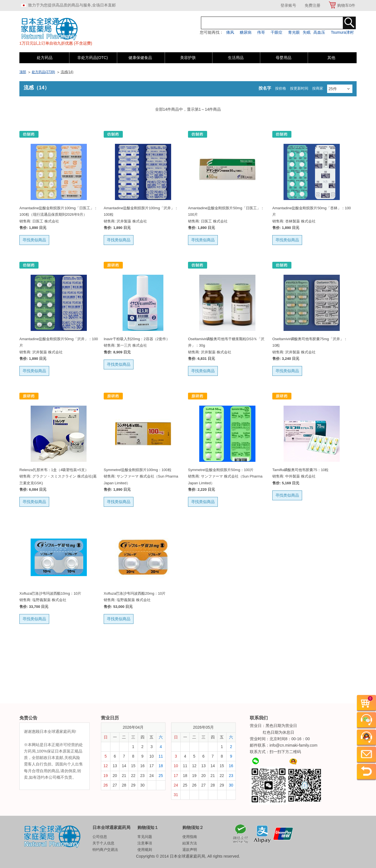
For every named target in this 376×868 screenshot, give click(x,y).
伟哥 (261, 32)
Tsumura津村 (342, 32)
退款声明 (190, 850)
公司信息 (100, 837)
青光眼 (294, 32)
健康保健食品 (140, 58)
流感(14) (67, 72)
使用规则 (145, 850)
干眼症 (277, 32)
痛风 (230, 32)
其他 (331, 58)
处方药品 (45, 58)
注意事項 (145, 843)
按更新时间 (299, 88)
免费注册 (312, 5)
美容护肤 (188, 58)
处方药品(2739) (43, 72)
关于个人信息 (103, 843)
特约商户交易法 (105, 850)
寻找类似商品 (34, 240)
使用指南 (190, 837)
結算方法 (190, 843)
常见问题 (145, 837)
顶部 (23, 72)
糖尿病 (246, 32)
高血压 (319, 32)
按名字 (265, 88)
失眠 (307, 32)
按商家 (318, 88)
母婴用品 (284, 58)
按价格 (281, 88)
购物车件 (346, 5)
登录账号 (288, 5)
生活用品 (236, 58)
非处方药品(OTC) (93, 58)
